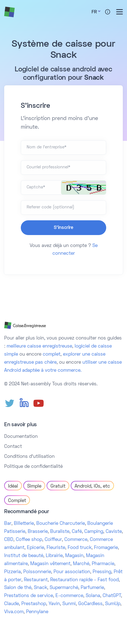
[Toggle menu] (120, 12)
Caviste (114, 532)
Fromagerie (106, 548)
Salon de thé (18, 588)
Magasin (74, 556)
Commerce (76, 540)
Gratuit (58, 486)
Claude (12, 604)
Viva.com (14, 612)
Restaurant (36, 580)
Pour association (72, 572)
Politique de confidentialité (33, 467)
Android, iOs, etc (92, 486)
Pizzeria (12, 572)
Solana (93, 596)
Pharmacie (103, 564)
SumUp (113, 604)
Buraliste (60, 532)
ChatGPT (112, 596)
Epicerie (35, 548)
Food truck (80, 548)
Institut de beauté (24, 556)
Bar (8, 524)
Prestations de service (29, 596)
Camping (94, 532)
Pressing (102, 572)
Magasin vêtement (50, 564)
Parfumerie (92, 588)
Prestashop (34, 604)
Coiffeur (53, 540)
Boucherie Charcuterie (61, 524)
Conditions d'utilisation (29, 457)
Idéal (13, 486)
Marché (81, 564)
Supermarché (64, 588)
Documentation (21, 437)
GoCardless (90, 604)
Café (77, 532)
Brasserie (38, 532)
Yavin (54, 604)
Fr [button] (94, 12)
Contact (13, 447)
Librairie (54, 556)
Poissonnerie (37, 572)
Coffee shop (29, 540)
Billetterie (24, 524)
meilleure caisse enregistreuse (39, 346)
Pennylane (37, 612)
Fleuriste (56, 548)
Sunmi (69, 604)
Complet (17, 501)
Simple (34, 486)
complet (52, 355)
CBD (9, 540)
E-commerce (69, 596)
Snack (40, 588)
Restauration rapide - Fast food (84, 580)
